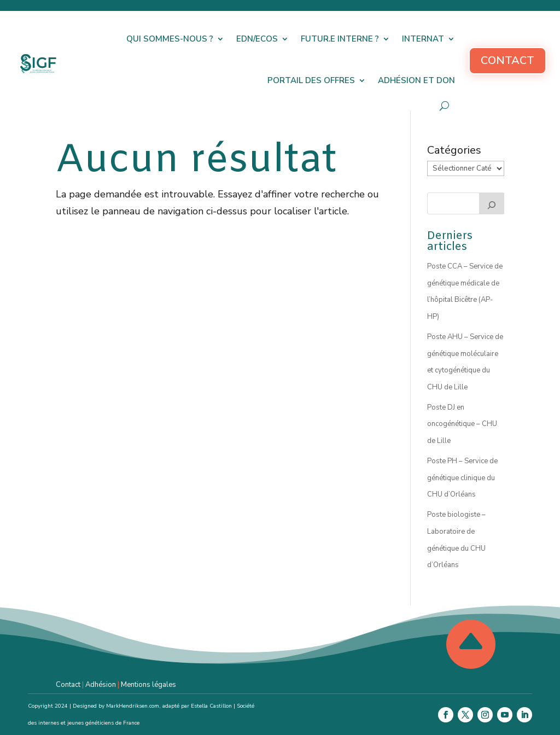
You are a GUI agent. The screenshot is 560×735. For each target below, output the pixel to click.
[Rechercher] (492, 203)
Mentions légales (148, 685)
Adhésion (101, 685)
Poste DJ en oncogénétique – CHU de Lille (462, 424)
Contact (507, 60)
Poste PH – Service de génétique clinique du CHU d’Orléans (462, 478)
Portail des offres (311, 80)
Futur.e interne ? (340, 39)
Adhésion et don (416, 80)
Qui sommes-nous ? (170, 39)
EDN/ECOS (257, 39)
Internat (423, 39)
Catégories (454, 150)
